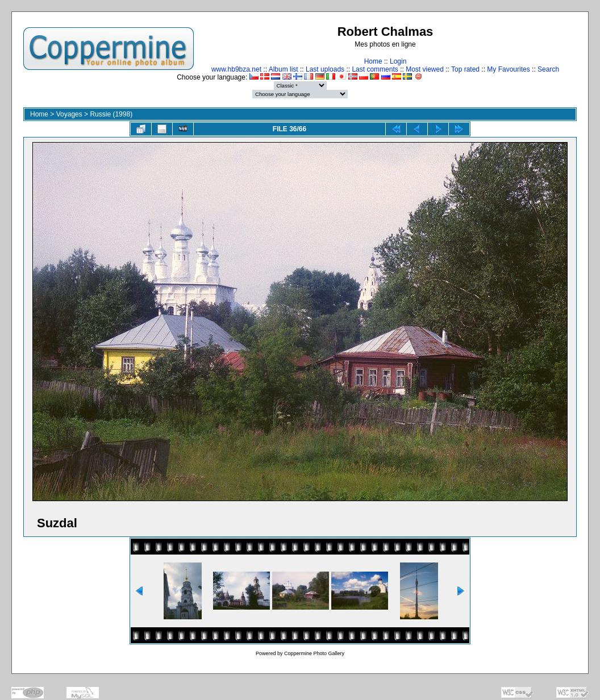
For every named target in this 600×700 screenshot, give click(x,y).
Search (548, 69)
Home (373, 61)
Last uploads (325, 69)
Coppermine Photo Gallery (314, 653)
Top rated (465, 69)
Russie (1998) (111, 114)
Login (398, 61)
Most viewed (425, 69)
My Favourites (508, 69)
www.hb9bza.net (236, 69)
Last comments (375, 69)
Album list (284, 69)
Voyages (69, 114)
